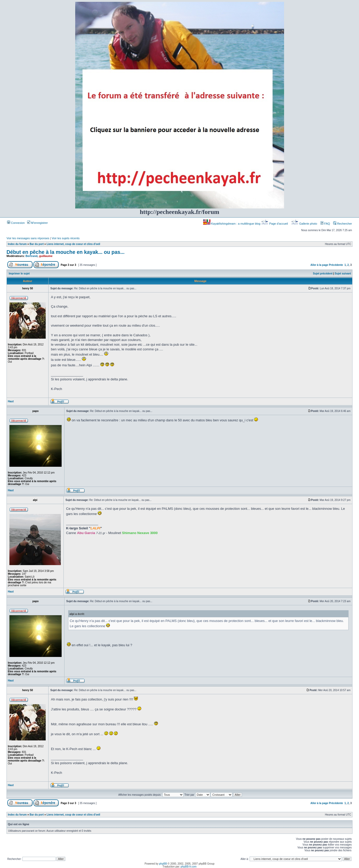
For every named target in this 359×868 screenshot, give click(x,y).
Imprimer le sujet (19, 274)
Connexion (16, 223)
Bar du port (37, 244)
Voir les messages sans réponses (28, 238)
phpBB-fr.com (189, 867)
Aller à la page (319, 265)
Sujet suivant (343, 274)
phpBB (163, 864)
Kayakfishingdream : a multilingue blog (232, 224)
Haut (11, 401)
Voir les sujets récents (66, 238)
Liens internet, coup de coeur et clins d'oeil (73, 244)
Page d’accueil (275, 224)
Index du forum (17, 244)
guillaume (46, 256)
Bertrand (32, 256)
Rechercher (343, 224)
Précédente (336, 265)
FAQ (325, 224)
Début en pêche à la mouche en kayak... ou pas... (66, 252)
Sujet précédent (323, 274)
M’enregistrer (37, 223)
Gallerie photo (305, 224)
